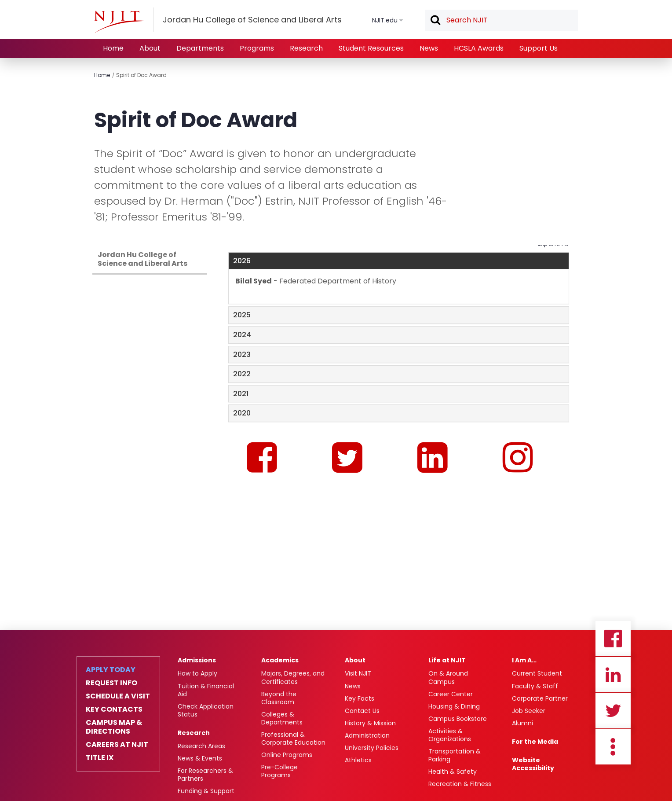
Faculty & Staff (535, 686)
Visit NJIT (358, 673)
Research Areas (201, 746)
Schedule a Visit (118, 696)
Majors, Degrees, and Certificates (293, 677)
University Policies (372, 748)
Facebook (613, 639)
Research (306, 48)
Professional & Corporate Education (293, 739)
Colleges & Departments (282, 718)
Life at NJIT (447, 660)
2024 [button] (242, 335)
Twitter (613, 711)
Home (113, 48)
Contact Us (362, 711)
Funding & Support (206, 791)
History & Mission (370, 723)
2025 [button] (242, 315)
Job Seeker (529, 711)
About (150, 48)
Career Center (451, 694)
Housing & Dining (454, 706)
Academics (280, 660)
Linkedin (613, 675)
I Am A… (524, 660)
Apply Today (111, 670)
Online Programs (287, 755)
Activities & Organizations (450, 735)
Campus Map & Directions (114, 727)
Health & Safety (453, 772)
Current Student (537, 673)
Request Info (111, 683)
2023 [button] (242, 355)
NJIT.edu (385, 20)
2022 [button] (242, 374)
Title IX (100, 758)
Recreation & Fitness (460, 784)
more (613, 747)
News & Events (200, 758)
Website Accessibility (533, 764)
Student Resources (371, 48)
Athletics (358, 760)
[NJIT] (119, 22)
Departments (200, 48)
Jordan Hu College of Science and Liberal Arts (142, 259)
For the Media (535, 742)
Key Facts (360, 698)
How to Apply (197, 673)
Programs (257, 48)
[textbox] (501, 20)
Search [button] (435, 21)
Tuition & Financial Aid (206, 690)
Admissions (197, 660)
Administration (367, 735)
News (429, 48)
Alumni (522, 723)
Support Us (539, 48)
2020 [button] (242, 413)
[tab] (399, 261)
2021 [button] (241, 394)
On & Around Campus (448, 677)
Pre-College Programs (279, 771)
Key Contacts (114, 709)
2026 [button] (242, 261)
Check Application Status (206, 710)
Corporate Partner (540, 698)
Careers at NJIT (117, 745)
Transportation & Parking (455, 755)
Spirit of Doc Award (141, 75)
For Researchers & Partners (205, 775)
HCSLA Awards (479, 48)
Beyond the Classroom (279, 698)
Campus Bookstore (458, 719)
